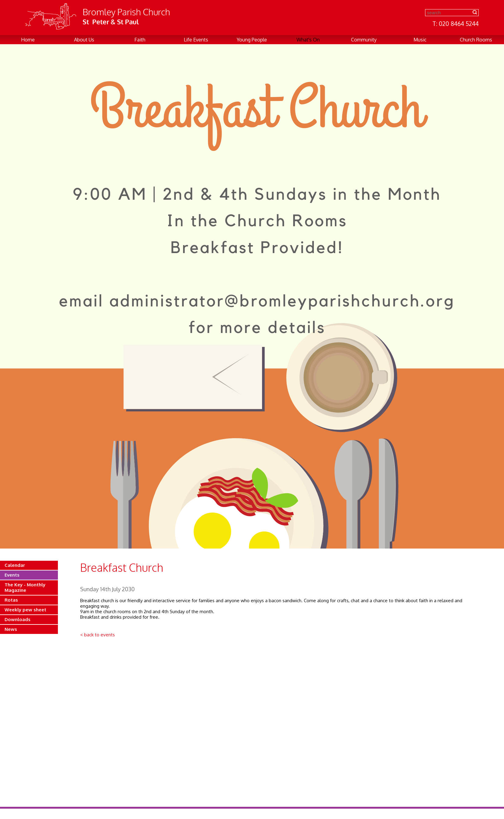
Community (364, 40)
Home (28, 40)
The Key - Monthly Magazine (25, 587)
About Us (84, 40)
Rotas (11, 600)
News (11, 629)
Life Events (196, 40)
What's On (308, 40)
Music (420, 40)
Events (12, 575)
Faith (140, 40)
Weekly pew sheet (25, 610)
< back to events (98, 635)
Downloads (18, 619)
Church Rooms (476, 40)
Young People (252, 40)
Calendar (15, 565)
